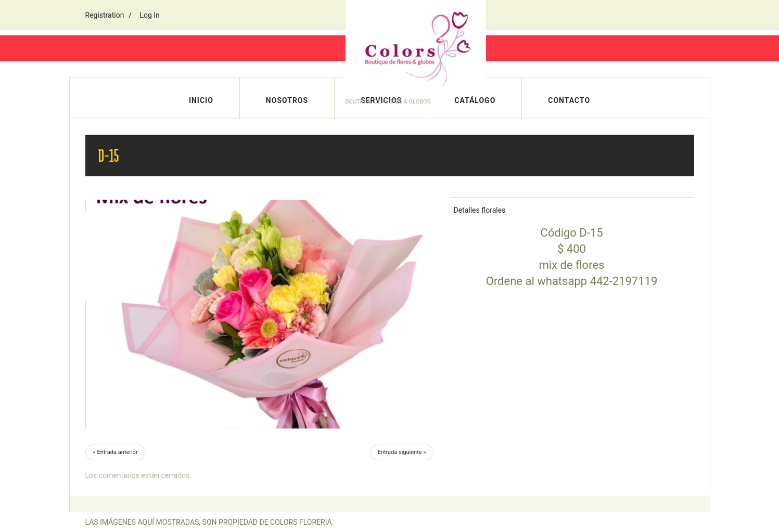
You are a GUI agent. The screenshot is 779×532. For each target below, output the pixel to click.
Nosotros (287, 100)
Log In (149, 15)
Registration (105, 15)
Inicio (201, 100)
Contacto (569, 100)
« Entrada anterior (116, 452)
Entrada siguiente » (402, 452)
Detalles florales (480, 210)
